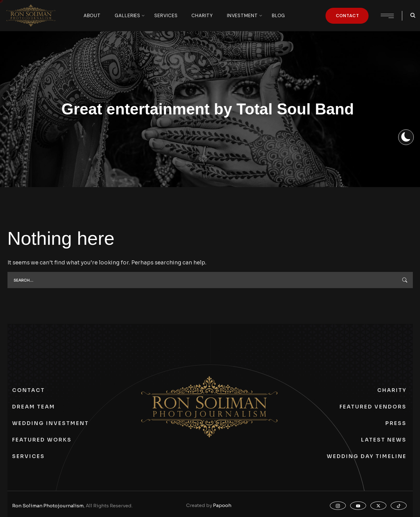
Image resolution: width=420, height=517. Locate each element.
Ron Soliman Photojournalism (48, 506)
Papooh (222, 505)
